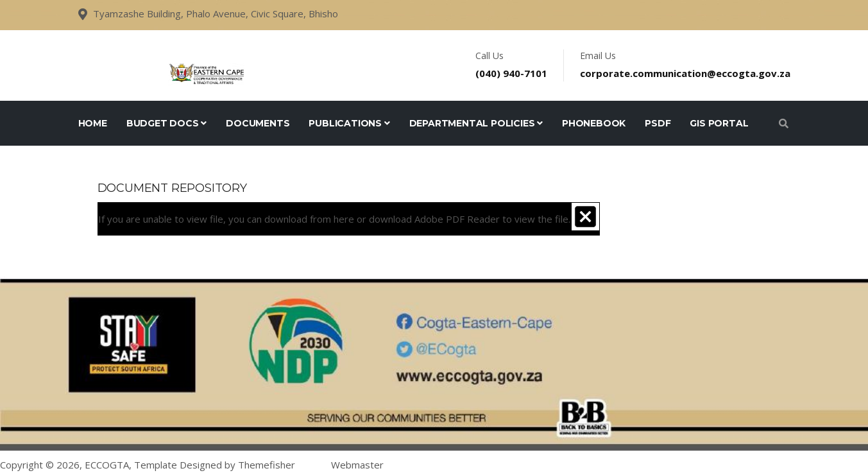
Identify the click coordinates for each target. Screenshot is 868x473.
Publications (349, 123)
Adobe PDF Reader (457, 219)
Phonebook (594, 123)
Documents (258, 123)
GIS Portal (719, 123)
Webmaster (357, 465)
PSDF (658, 123)
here (344, 219)
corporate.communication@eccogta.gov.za (685, 73)
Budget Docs (166, 123)
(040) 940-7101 (511, 73)
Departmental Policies (476, 123)
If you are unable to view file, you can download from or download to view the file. (334, 219)
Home (93, 123)
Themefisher (267, 465)
